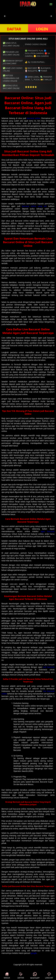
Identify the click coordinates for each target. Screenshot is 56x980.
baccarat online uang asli (34, 206)
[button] (5, 16)
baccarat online (34, 118)
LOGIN (42, 29)
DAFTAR (14, 29)
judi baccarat (49, 667)
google (34, 953)
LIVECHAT (49, 976)
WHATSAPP (35, 976)
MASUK (7, 976)
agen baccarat (48, 531)
